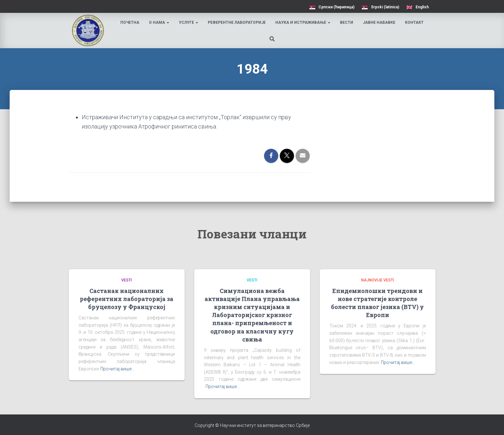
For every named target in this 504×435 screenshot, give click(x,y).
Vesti (127, 280)
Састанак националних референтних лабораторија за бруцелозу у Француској (127, 299)
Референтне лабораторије (237, 22)
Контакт (415, 22)
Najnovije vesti (378, 280)
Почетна (130, 22)
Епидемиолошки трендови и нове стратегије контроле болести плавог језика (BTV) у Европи (377, 303)
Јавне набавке (380, 22)
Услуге (189, 22)
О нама (160, 22)
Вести (347, 22)
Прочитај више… (117, 369)
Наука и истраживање (303, 22)
